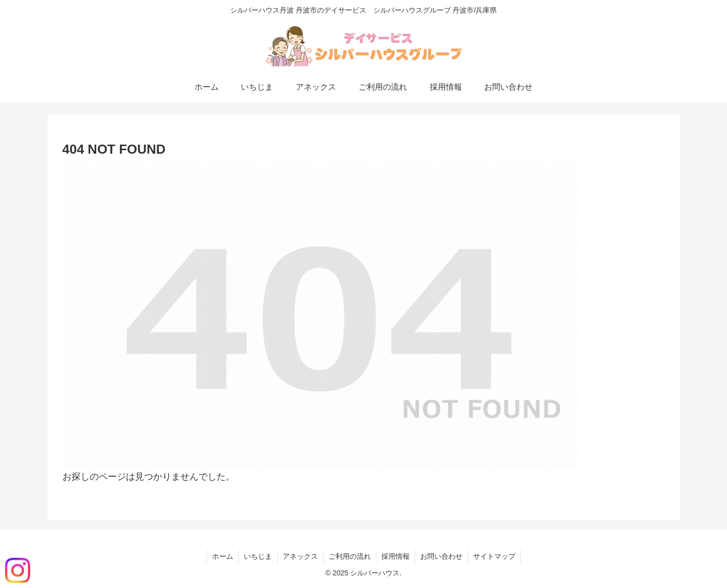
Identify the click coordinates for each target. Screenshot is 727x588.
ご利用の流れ (350, 556)
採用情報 (395, 556)
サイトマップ (494, 556)
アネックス (300, 556)
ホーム (223, 556)
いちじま (258, 556)
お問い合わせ (441, 556)
